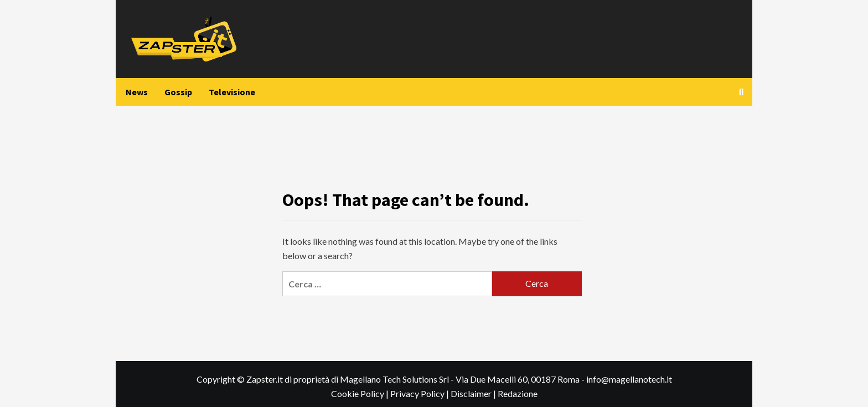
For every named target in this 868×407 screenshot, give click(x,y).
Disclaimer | (474, 393)
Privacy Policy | (420, 393)
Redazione (518, 393)
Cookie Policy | (361, 393)
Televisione (232, 92)
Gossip (178, 92)
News (137, 92)
